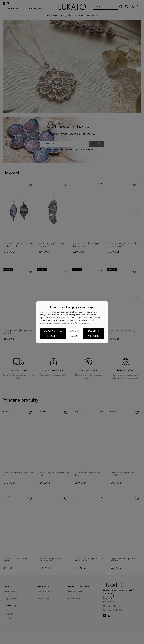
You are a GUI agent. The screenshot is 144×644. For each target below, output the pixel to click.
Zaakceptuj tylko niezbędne (53, 333)
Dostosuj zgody (74, 333)
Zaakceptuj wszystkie (94, 333)
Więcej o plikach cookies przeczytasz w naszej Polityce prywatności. (65, 323)
